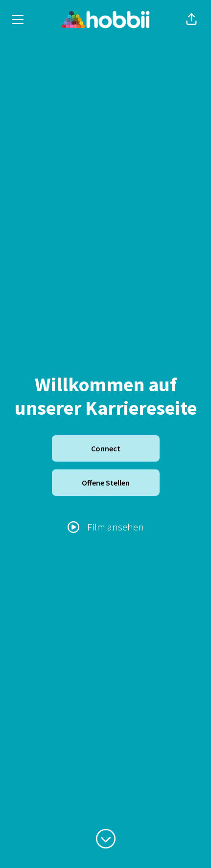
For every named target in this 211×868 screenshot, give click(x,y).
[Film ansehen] (106, 527)
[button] (191, 20)
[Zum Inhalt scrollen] (106, 839)
